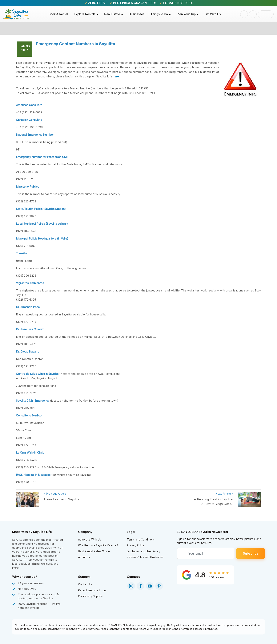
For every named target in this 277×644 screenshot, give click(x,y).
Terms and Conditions (141, 539)
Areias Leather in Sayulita (65, 496)
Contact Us (85, 584)
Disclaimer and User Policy (144, 551)
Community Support (91, 596)
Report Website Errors (92, 590)
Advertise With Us (90, 539)
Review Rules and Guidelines (145, 557)
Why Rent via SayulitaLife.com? (98, 545)
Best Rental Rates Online (94, 551)
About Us (84, 557)
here (116, 76)
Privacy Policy (136, 545)
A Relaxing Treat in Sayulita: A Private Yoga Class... (212, 499)
